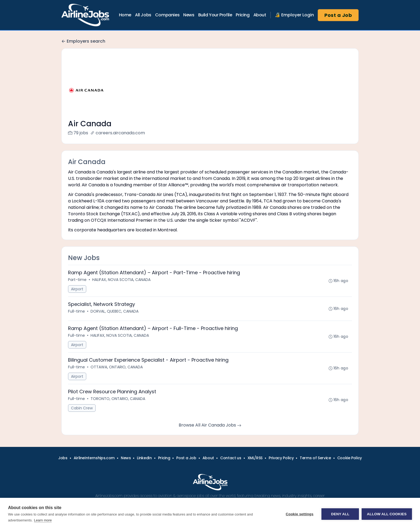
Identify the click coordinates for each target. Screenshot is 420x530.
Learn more (43, 520)
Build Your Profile (215, 15)
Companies (167, 15)
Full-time (76, 311)
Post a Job (338, 15)
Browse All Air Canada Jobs (210, 425)
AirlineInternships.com (94, 458)
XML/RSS (255, 458)
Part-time (77, 280)
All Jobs (143, 15)
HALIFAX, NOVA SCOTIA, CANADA (121, 280)
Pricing (243, 15)
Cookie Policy (350, 458)
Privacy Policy (281, 458)
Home (125, 15)
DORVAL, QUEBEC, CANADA (115, 311)
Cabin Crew (82, 408)
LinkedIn (144, 458)
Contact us (231, 458)
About (260, 15)
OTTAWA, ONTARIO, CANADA (117, 367)
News (189, 15)
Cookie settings (299, 514)
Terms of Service (315, 458)
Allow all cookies (387, 514)
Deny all (340, 514)
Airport (77, 289)
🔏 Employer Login (294, 15)
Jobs (63, 458)
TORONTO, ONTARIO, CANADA (118, 399)
